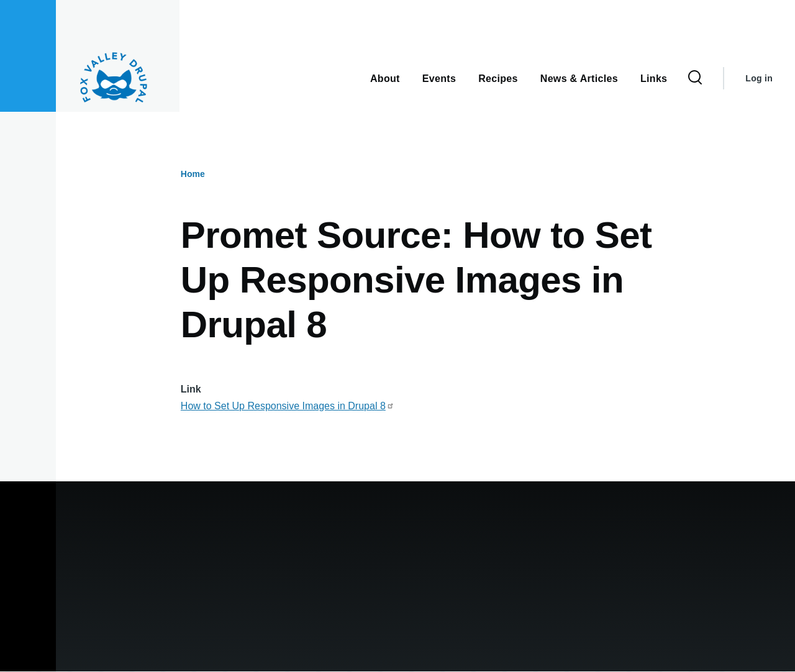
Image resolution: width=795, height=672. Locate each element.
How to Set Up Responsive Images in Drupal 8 (288, 406)
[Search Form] (695, 78)
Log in (759, 78)
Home (193, 174)
